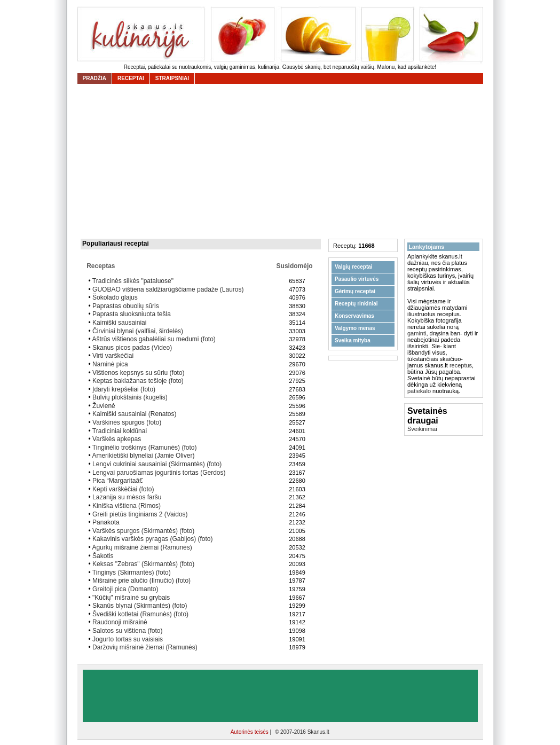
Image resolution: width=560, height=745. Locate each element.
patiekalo (419, 391)
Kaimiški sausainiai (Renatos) (134, 414)
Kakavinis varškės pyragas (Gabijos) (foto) (152, 539)
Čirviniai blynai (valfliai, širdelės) (138, 331)
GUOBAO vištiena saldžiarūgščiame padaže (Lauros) (168, 289)
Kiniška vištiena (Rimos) (127, 506)
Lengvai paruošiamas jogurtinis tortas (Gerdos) (159, 473)
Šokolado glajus (115, 297)
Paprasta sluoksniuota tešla (132, 314)
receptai (131, 78)
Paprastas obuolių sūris (126, 306)
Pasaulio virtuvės (357, 279)
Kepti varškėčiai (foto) (123, 489)
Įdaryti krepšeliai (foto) (124, 389)
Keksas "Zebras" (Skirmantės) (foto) (143, 564)
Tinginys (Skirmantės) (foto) (132, 573)
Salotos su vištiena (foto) (127, 631)
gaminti (417, 333)
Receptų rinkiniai (356, 304)
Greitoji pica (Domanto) (125, 589)
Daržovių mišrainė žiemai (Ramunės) (145, 647)
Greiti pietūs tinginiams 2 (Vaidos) (140, 514)
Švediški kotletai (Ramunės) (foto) (140, 614)
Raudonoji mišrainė (120, 622)
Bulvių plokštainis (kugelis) (130, 397)
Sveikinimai (422, 429)
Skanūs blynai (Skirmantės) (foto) (140, 606)
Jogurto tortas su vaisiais (128, 639)
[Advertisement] (283, 161)
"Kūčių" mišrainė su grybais (131, 598)
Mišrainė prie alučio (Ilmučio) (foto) (141, 581)
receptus (461, 365)
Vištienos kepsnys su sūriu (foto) (139, 373)
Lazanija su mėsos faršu (127, 497)
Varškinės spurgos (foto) (127, 422)
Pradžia (94, 78)
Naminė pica (110, 364)
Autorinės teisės (250, 732)
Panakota (106, 522)
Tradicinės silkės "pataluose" (133, 281)
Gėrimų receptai (355, 291)
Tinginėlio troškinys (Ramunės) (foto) (145, 448)
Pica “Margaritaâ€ (120, 481)
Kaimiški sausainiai (119, 323)
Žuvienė (104, 406)
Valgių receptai (354, 267)
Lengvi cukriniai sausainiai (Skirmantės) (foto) (157, 464)
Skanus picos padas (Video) (132, 348)
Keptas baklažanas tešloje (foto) (138, 381)
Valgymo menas (355, 328)
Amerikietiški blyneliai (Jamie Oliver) (143, 456)
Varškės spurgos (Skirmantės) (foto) (143, 531)
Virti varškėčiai (113, 356)
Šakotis (103, 556)
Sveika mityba (353, 340)
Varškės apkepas (117, 439)
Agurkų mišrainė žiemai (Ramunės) (142, 547)
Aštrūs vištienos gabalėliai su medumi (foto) (153, 339)
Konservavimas (354, 316)
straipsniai (172, 78)
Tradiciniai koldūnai (120, 431)
